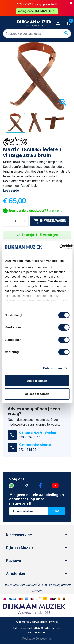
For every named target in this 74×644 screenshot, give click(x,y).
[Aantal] (15, 221)
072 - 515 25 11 (30, 450)
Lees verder (11, 191)
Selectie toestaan (37, 394)
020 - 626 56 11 (30, 437)
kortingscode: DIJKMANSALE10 (37, 11)
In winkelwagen (50, 221)
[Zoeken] (37, 34)
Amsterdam (16, 574)
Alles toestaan (37, 381)
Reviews (13, 561)
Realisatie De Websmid (37, 639)
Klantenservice (19, 535)
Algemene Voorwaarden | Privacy (37, 622)
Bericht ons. (33, 211)
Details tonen (52, 368)
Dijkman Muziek (20, 548)
